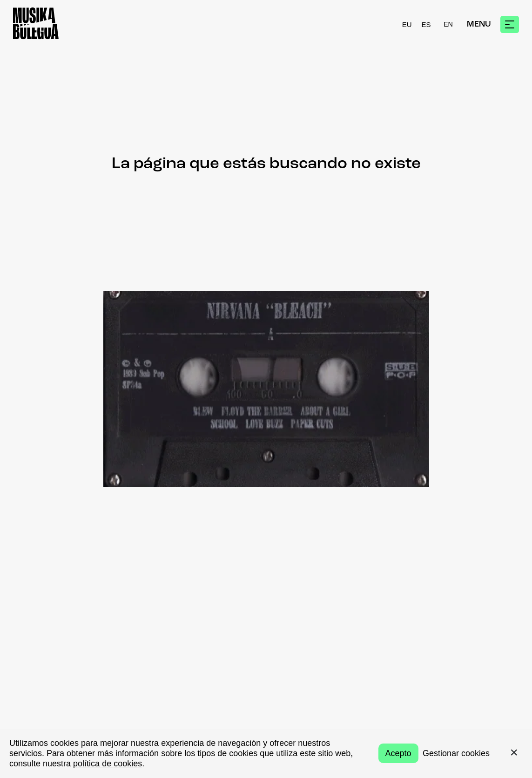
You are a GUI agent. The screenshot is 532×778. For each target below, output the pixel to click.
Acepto (398, 753)
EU (407, 24)
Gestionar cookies (456, 753)
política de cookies (108, 764)
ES (426, 24)
